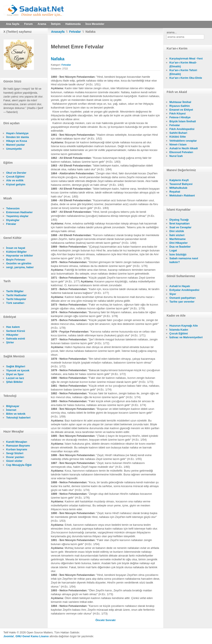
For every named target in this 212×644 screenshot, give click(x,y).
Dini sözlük (177, 231)
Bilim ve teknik (16, 414)
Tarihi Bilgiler (15, 291)
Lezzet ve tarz (15, 378)
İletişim (56, 24)
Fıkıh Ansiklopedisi (182, 129)
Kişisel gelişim (16, 184)
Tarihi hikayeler (16, 299)
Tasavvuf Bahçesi (181, 184)
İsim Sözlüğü (178, 254)
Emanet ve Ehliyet (181, 110)
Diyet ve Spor (15, 374)
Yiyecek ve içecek (18, 370)
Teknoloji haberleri (18, 418)
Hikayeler (12, 335)
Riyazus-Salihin (180, 106)
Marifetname (178, 239)
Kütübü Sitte (178, 137)
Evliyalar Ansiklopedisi (184, 290)
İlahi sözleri (177, 235)
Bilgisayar (13, 406)
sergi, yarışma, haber (20, 267)
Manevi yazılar (15, 145)
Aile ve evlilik (15, 180)
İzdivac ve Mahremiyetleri (186, 337)
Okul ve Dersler (16, 173)
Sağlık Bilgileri (16, 366)
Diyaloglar (13, 220)
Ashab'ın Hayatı (180, 286)
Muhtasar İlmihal (180, 102)
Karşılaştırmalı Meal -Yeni (186, 58)
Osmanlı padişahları (183, 298)
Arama (42, 24)
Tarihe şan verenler (182, 302)
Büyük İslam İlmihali (183, 121)
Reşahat (175, 192)
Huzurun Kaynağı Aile (184, 326)
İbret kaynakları (179, 223)
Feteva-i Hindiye (180, 117)
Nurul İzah (176, 156)
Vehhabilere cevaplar (183, 141)
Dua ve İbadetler (180, 247)
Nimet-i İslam (178, 144)
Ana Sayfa (13, 24)
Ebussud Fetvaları (181, 152)
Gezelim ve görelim (19, 263)
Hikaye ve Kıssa (17, 141)
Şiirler (10, 342)
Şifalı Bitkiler (15, 382)
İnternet (11, 410)
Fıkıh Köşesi (178, 113)
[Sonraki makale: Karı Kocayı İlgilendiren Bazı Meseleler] (110, 620)
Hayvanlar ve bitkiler (20, 256)
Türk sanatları (15, 303)
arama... (172, 32)
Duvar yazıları (15, 457)
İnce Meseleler (95, 24)
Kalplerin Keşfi (179, 180)
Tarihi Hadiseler (16, 295)
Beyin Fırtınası (16, 260)
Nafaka (58, 59)
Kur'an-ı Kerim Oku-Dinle (186, 78)
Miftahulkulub (178, 188)
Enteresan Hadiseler (19, 212)
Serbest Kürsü (16, 331)
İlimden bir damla (17, 137)
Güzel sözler (14, 461)
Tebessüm (13, 208)
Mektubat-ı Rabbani (182, 195)
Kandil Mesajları (17, 442)
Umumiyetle (14, 149)
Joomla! (9, 636)
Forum (28, 24)
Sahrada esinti (16, 339)
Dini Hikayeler (179, 243)
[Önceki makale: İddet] (100, 620)
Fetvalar (75, 32)
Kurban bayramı (17, 449)
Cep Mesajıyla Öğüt (19, 465)
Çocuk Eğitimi (15, 177)
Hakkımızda (73, 24)
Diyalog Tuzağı (179, 220)
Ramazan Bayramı (18, 446)
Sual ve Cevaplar (180, 227)
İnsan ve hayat (16, 248)
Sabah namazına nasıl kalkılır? (184, 260)
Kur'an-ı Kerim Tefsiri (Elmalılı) (183, 72)
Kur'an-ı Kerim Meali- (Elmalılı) (183, 64)
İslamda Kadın (179, 330)
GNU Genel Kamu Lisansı (32, 636)
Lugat (173, 250)
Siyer (173, 294)
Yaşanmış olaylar (17, 216)
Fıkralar (11, 224)
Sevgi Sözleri (15, 453)
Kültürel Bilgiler (16, 252)
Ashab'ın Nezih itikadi (184, 148)
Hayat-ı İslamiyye (17, 133)
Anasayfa (58, 32)
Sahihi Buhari (178, 133)
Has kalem (13, 327)
